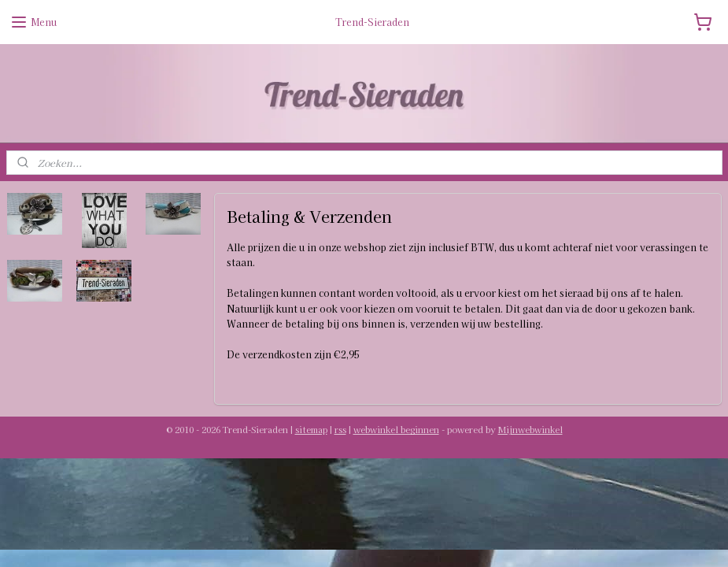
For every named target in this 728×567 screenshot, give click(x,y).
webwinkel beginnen (396, 429)
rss (340, 429)
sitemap (311, 429)
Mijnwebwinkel (530, 429)
